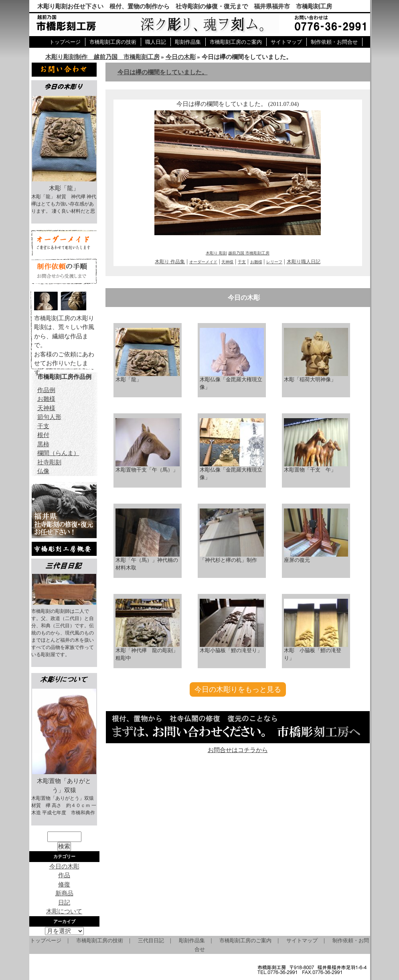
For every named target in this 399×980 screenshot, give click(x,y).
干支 (242, 262)
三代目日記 (151, 940)
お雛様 (256, 262)
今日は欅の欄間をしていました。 (163, 72)
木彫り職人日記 (304, 262)
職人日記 (156, 42)
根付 (43, 435)
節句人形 (49, 417)
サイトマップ (286, 42)
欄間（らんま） (58, 453)
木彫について (64, 911)
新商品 (64, 893)
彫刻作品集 (188, 42)
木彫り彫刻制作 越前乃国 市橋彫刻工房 (102, 57)
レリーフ (274, 262)
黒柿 (43, 444)
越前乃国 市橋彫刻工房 (249, 253)
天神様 (227, 262)
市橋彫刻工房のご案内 (236, 42)
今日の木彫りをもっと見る (238, 689)
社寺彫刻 (49, 462)
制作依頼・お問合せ (334, 42)
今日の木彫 (181, 57)
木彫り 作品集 (170, 262)
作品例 (46, 390)
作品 (64, 875)
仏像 (43, 471)
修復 (64, 884)
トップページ (65, 42)
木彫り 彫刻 (216, 253)
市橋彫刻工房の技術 (113, 42)
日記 (64, 903)
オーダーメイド (203, 262)
